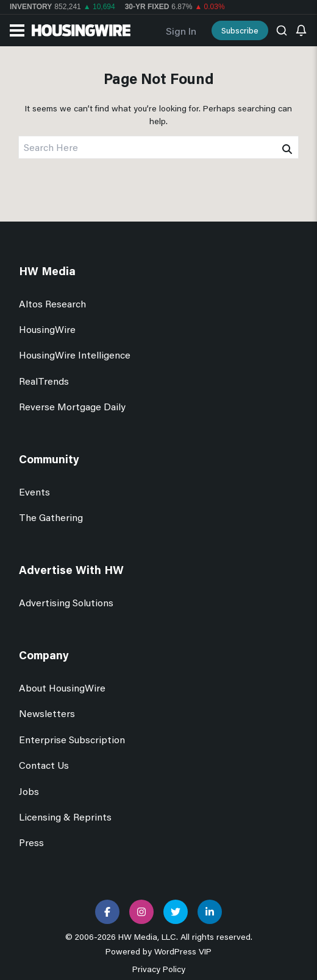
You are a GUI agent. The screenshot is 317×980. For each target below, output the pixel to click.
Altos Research (52, 303)
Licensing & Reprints (65, 817)
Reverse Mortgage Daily (72, 406)
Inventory (31, 7)
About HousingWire (62, 688)
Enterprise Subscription (72, 739)
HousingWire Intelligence (75, 355)
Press (31, 842)
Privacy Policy (159, 969)
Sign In (181, 31)
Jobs (29, 791)
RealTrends (44, 381)
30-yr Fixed (147, 7)
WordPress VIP (183, 951)
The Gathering (51, 517)
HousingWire (47, 329)
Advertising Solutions (66, 602)
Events (34, 492)
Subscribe (240, 30)
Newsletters (47, 713)
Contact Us (44, 765)
